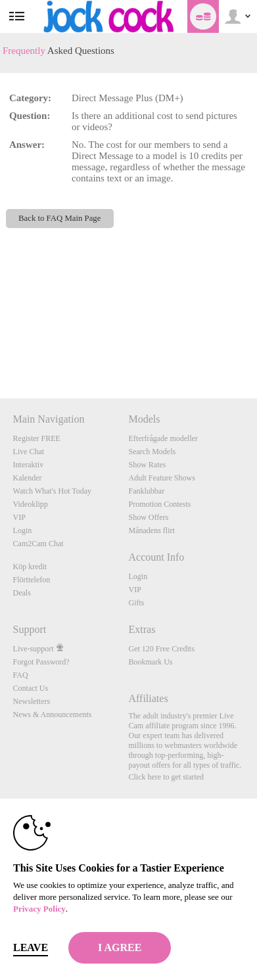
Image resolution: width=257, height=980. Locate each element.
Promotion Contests (159, 504)
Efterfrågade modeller (163, 438)
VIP (19, 517)
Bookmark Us (150, 662)
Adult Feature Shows (161, 478)
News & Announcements (53, 714)
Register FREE (37, 438)
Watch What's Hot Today (53, 491)
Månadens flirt (151, 530)
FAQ (21, 675)
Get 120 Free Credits (161, 649)
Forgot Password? (41, 662)
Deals (22, 593)
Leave (31, 947)
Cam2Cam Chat (38, 544)
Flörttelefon (32, 580)
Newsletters (32, 701)
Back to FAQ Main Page (59, 218)
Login (23, 530)
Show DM (0, 349)
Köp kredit (30, 567)
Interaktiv (29, 465)
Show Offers (148, 517)
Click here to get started (166, 777)
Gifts (136, 603)
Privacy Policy (39, 909)
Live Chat (29, 452)
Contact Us (31, 688)
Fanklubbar (146, 491)
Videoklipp (31, 504)
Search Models (152, 452)
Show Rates (147, 465)
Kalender (28, 478)
